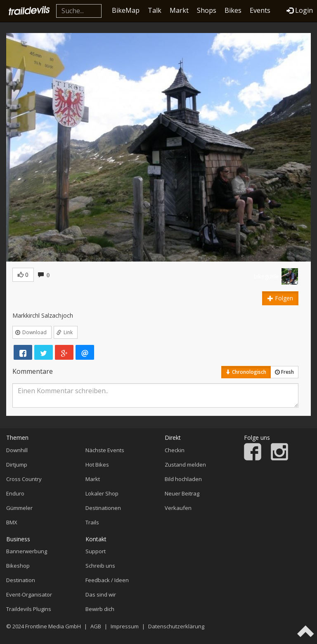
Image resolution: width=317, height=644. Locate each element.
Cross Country (24, 479)
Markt (179, 10)
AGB (96, 626)
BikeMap (126, 10)
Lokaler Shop (102, 493)
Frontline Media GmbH (53, 626)
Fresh (284, 372)
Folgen (280, 298)
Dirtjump (17, 465)
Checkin (175, 450)
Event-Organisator (29, 594)
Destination (21, 580)
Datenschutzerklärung (176, 626)
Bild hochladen (183, 479)
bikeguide (266, 276)
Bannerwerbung (27, 551)
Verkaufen (178, 508)
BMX (12, 522)
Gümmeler (19, 508)
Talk (155, 10)
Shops (207, 10)
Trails (92, 522)
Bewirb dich (100, 609)
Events (260, 10)
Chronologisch (246, 372)
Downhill (17, 450)
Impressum (125, 626)
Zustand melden (185, 465)
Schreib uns (100, 566)
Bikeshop (18, 566)
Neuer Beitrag (182, 493)
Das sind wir (101, 594)
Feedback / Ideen (107, 580)
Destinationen (103, 508)
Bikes (233, 10)
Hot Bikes (97, 465)
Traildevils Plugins (29, 609)
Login (300, 10)
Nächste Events (105, 450)
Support (96, 551)
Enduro (15, 493)
